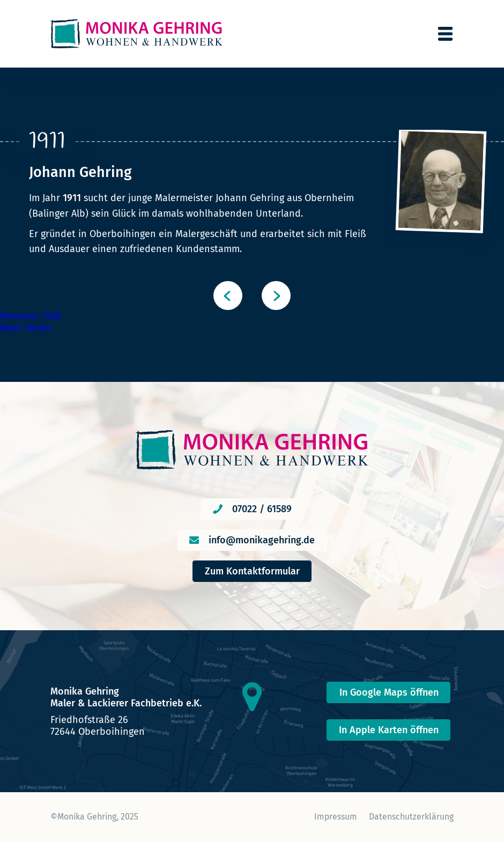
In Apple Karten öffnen (389, 730)
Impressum (336, 817)
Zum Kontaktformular (252, 571)
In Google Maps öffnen (389, 692)
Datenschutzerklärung (411, 817)
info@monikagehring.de (262, 540)
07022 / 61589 (262, 509)
